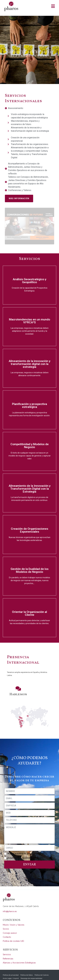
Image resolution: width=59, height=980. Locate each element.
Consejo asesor (10, 927)
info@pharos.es (10, 906)
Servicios (7, 949)
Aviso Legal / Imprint (11, 973)
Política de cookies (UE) (13, 935)
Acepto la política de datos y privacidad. (26, 848)
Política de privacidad (11, 969)
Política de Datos (27, 969)
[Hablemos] (18, 683)
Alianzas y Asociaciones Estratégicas (19, 957)
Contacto (7, 931)
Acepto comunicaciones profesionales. (26, 852)
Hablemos (18, 689)
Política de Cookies (42, 969)
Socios (6, 923)
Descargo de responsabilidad (31, 973)
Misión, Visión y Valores (14, 919)
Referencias (8, 953)
